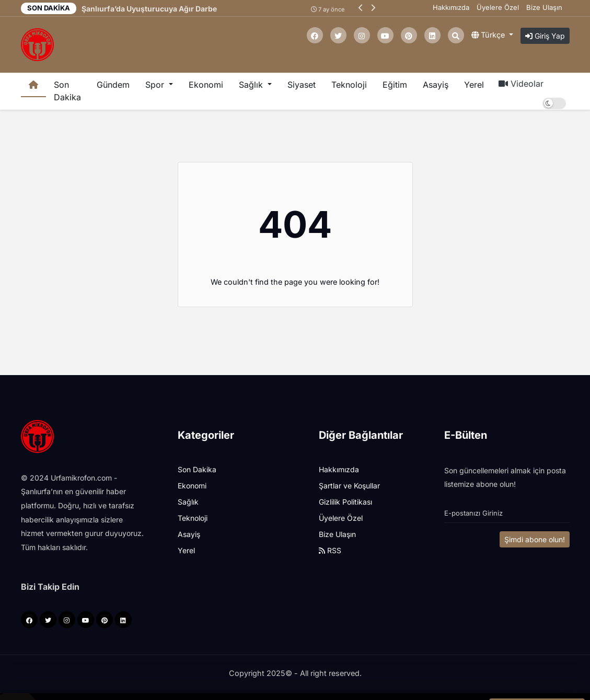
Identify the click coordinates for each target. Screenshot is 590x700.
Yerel (474, 85)
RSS (330, 550)
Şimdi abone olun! (535, 539)
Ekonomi (206, 85)
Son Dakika (67, 91)
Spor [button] (156, 85)
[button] (361, 8)
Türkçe (489, 35)
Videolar (521, 84)
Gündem (113, 85)
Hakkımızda (451, 7)
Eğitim (395, 85)
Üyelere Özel (498, 7)
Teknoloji (349, 85)
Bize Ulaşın (544, 7)
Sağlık (188, 502)
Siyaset (302, 85)
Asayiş (436, 85)
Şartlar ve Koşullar (349, 486)
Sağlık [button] (252, 85)
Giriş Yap (545, 36)
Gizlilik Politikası (345, 502)
